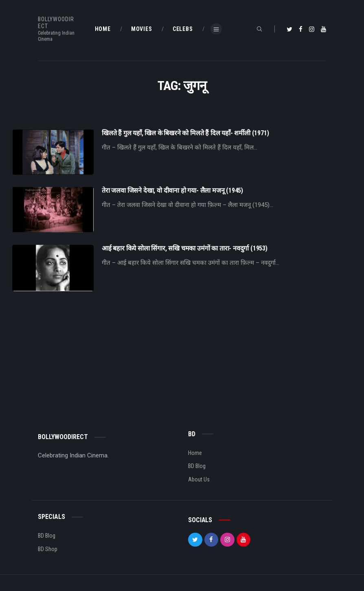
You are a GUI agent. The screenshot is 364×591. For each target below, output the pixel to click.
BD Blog (197, 466)
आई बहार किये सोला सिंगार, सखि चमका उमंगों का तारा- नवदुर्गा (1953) (185, 248)
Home (195, 453)
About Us (199, 479)
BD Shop (48, 549)
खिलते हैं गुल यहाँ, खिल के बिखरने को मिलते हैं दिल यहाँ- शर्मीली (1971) (185, 133)
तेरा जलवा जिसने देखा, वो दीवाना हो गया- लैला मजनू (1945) (172, 191)
